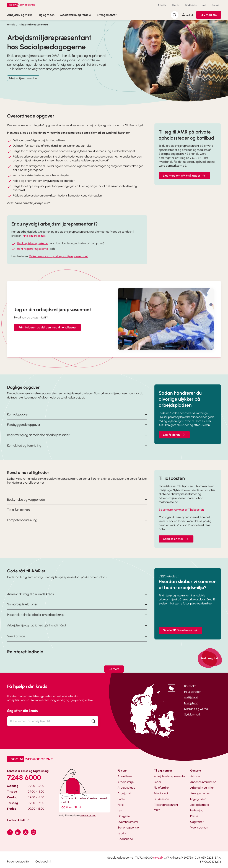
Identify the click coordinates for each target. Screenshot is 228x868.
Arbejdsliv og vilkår (20, 15)
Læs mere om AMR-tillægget (184, 182)
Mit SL (187, 15)
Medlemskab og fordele (76, 15)
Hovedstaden (193, 692)
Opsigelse (124, 816)
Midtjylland (191, 697)
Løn (120, 810)
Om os (176, 5)
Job (204, 5)
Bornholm (190, 686)
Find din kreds (18, 820)
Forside (11, 25)
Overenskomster (128, 822)
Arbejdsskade (126, 788)
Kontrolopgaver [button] (18, 421)
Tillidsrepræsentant (166, 805)
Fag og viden (46, 15)
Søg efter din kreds (22, 711)
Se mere (114, 669)
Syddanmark (192, 714)
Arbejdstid (124, 793)
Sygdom (123, 833)
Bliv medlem (209, 15)
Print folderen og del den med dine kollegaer (47, 334)
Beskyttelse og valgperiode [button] (26, 506)
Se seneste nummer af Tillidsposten (181, 516)
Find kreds (191, 5)
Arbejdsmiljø (126, 782)
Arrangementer (107, 15)
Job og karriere (200, 805)
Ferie (121, 805)
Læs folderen (174, 442)
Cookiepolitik (43, 862)
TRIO (157, 810)
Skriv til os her (88, 816)
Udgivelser (197, 822)
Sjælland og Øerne (196, 709)
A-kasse (162, 5)
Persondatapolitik (18, 862)
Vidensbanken (199, 828)
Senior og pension (129, 828)
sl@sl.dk (158, 858)
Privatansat (161, 793)
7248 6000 (24, 777)
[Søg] (175, 15)
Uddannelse (125, 839)
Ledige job (197, 810)
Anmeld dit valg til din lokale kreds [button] (30, 601)
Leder (158, 782)
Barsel (121, 799)
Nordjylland (191, 703)
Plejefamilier (161, 788)
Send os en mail (176, 546)
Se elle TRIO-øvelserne (180, 637)
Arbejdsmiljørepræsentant (33, 25)
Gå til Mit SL (72, 807)
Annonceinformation (203, 782)
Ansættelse (125, 776)
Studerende (161, 799)
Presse (216, 5)
